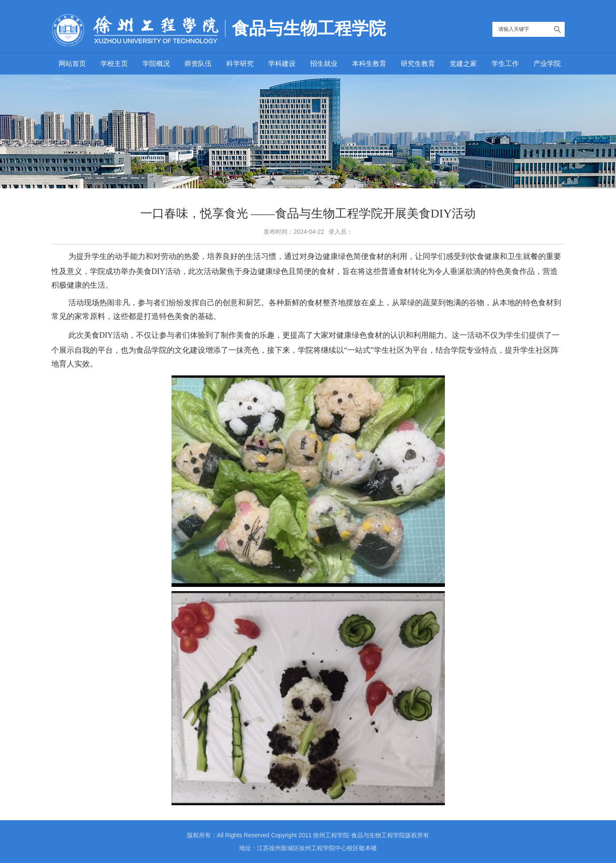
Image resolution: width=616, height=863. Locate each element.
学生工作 (505, 64)
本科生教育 (369, 64)
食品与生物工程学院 (309, 28)
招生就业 (324, 64)
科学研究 (240, 64)
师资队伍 (198, 64)
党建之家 (463, 64)
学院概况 (156, 64)
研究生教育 (418, 64)
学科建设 (282, 64)
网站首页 (72, 64)
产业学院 (547, 64)
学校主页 (114, 64)
